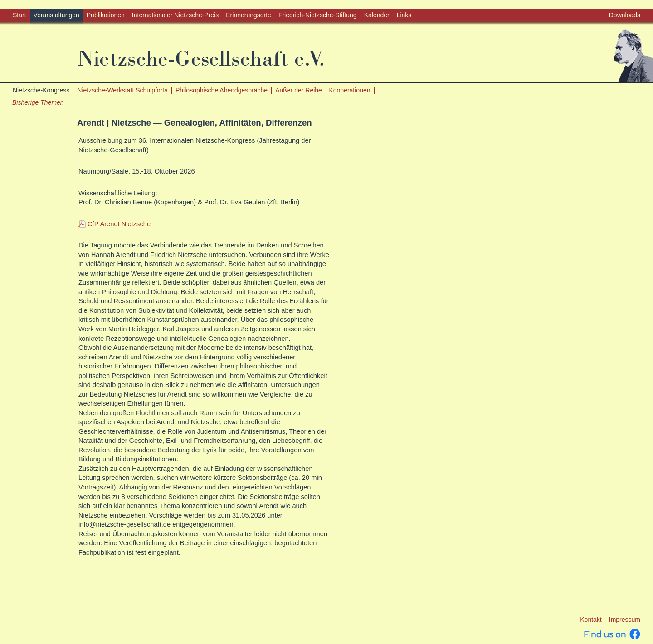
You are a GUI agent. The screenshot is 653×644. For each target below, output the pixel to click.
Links (404, 15)
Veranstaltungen (56, 15)
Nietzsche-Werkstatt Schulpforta (122, 90)
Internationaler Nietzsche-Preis (175, 15)
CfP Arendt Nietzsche (119, 224)
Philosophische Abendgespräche (222, 90)
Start (19, 15)
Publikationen (106, 15)
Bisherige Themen (38, 102)
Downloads (625, 15)
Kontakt (591, 620)
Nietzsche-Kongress (41, 90)
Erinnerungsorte (249, 15)
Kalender (377, 15)
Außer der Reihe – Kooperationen (323, 90)
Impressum (625, 620)
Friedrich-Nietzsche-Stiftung (318, 15)
